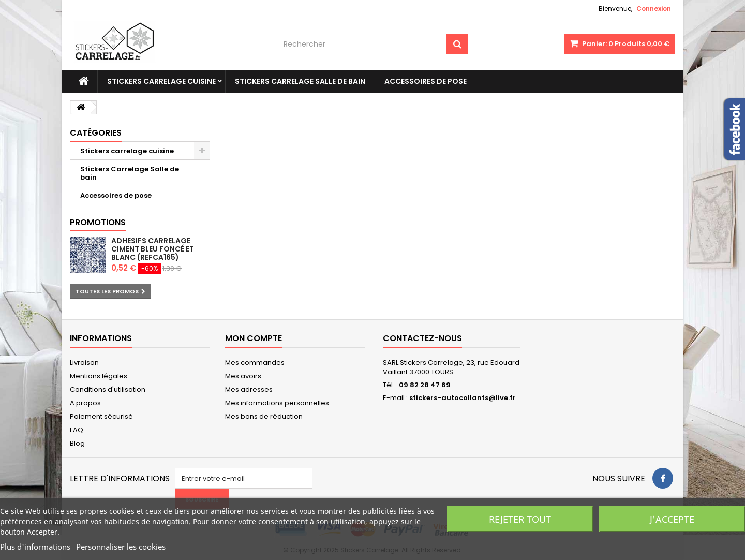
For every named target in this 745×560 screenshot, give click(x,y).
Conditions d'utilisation (108, 389)
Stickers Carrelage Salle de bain (300, 81)
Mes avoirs (243, 376)
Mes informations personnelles (277, 403)
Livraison (84, 363)
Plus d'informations (35, 547)
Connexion (654, 9)
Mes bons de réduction (264, 416)
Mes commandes (255, 363)
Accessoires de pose (426, 81)
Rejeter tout (520, 519)
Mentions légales (99, 376)
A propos (85, 403)
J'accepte (672, 519)
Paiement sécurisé (101, 416)
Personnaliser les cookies (121, 547)
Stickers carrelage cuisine (161, 81)
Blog (77, 443)
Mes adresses (249, 389)
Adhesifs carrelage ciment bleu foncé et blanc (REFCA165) (153, 249)
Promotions (98, 222)
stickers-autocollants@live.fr (463, 398)
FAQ (77, 430)
